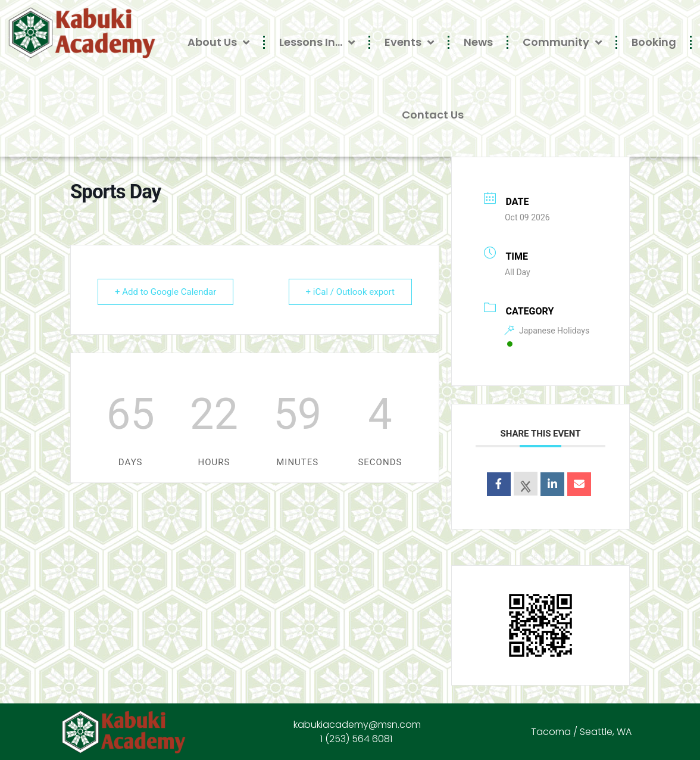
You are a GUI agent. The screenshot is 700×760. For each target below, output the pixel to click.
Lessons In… (317, 42)
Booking (654, 42)
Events (409, 42)
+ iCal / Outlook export (350, 292)
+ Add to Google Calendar (165, 292)
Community (562, 42)
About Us (218, 42)
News (478, 42)
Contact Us (433, 115)
